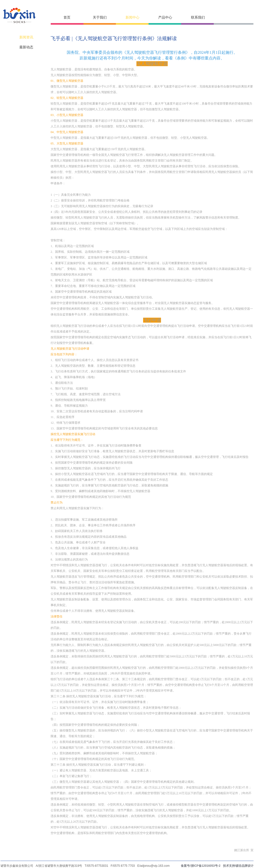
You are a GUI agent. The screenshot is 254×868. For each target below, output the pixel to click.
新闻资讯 (26, 37)
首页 (67, 17)
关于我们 (100, 17)
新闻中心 (132, 17)
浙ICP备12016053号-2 (206, 866)
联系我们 (198, 17)
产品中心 (165, 17)
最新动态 (26, 47)
